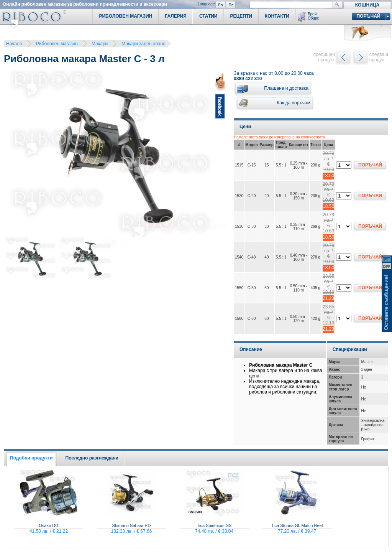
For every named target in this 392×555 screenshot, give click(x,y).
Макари (100, 44)
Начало (14, 44)
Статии (208, 16)
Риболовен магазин (57, 44)
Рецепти (241, 16)
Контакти (277, 16)
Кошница (367, 5)
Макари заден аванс (143, 44)
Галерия (176, 16)
